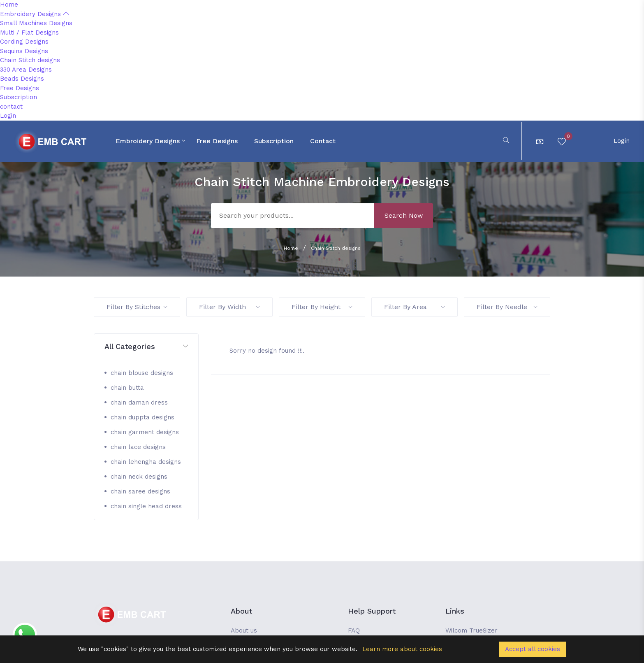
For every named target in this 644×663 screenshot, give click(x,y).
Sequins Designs (24, 51)
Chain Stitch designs (30, 60)
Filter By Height (322, 307)
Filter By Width (229, 307)
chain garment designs (145, 432)
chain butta (127, 388)
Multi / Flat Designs (29, 33)
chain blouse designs (142, 373)
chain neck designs (139, 477)
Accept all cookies (533, 649)
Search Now (404, 215)
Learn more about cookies (402, 649)
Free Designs (20, 88)
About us (244, 630)
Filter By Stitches (137, 307)
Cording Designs (24, 42)
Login (8, 116)
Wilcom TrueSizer (471, 630)
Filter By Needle (507, 307)
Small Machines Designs (36, 23)
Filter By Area (415, 307)
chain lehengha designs (146, 462)
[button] (146, 347)
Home (9, 5)
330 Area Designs (26, 70)
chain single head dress (146, 506)
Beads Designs (22, 79)
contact (11, 107)
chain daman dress (139, 402)
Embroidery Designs (35, 14)
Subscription (19, 97)
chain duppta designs (142, 417)
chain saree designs (140, 491)
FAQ (354, 630)
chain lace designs (138, 447)
